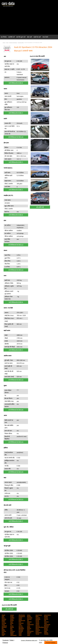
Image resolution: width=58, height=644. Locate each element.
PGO (28, 630)
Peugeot (21, 630)
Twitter (12, 640)
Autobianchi (22, 616)
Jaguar (37, 623)
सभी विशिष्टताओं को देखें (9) (16, 83)
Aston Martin (47, 615)
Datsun (4, 620)
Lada (20, 624)
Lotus (29, 626)
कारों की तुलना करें (21, 37)
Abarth (3, 615)
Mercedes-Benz (40, 627)
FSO (20, 622)
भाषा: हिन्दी (45, 37)
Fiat (45, 620)
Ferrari (37, 620)
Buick (3, 618)
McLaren (21, 627)
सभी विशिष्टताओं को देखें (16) (16, 137)
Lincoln (21, 626)
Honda (37, 622)
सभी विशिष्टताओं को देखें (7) (16, 113)
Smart (20, 632)
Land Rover (47, 624)
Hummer (46, 622)
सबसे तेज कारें (37, 37)
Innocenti (21, 623)
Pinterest (5, 643)
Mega (29, 627)
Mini (11, 628)
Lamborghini (30, 624)
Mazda (12, 627)
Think (29, 634)
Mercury (46, 627)
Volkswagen (13, 635)
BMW (37, 616)
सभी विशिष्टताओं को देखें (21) (16, 499)
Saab (45, 631)
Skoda (12, 632)
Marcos (38, 626)
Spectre (29, 632)
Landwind (4, 626)
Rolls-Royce (30, 631)
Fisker (3, 622)
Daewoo (29, 619)
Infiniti (12, 623)
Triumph (46, 634)
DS (28, 620)
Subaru (46, 632)
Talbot (12, 634)
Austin (12, 616)
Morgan (29, 628)
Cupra (12, 619)
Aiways (12, 615)
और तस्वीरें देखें (40, 207)
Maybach (4, 627)
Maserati (46, 626)
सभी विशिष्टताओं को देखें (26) (16, 410)
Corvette (4, 619)
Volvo (20, 635)
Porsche (4, 631)
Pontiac (46, 630)
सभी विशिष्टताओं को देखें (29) (16, 472)
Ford (11, 622)
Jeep (45, 623)
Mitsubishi (21, 628)
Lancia (37, 624)
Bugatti (46, 616)
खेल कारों (29, 37)
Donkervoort (22, 620)
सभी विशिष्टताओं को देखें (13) (16, 380)
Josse (3, 624)
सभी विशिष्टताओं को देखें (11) (16, 245)
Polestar (38, 630)
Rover (37, 631)
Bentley (29, 616)
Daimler (46, 619)
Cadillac (12, 618)
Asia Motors (39, 615)
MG (3, 628)
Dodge (12, 620)
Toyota (37, 634)
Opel (11, 630)
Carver (20, 618)
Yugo (28, 635)
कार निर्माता (4, 37)
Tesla (20, 634)
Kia (11, 624)
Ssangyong (39, 632)
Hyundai (4, 623)
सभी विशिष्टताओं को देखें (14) (16, 442)
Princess (12, 631)
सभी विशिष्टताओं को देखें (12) (16, 270)
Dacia (20, 619)
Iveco (29, 623)
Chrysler (38, 618)
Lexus (12, 626)
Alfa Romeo (22, 615)
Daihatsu (38, 619)
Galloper (29, 622)
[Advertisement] (29, 22)
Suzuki (3, 634)
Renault (21, 631)
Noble (3, 630)
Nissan (46, 628)
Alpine (29, 615)
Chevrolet (30, 618)
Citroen (46, 618)
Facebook (6, 640)
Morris (37, 628)
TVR (3, 635)
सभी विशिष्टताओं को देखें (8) (16, 215)
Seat (3, 632)
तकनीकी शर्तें (11, 37)
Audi (3, 616)
